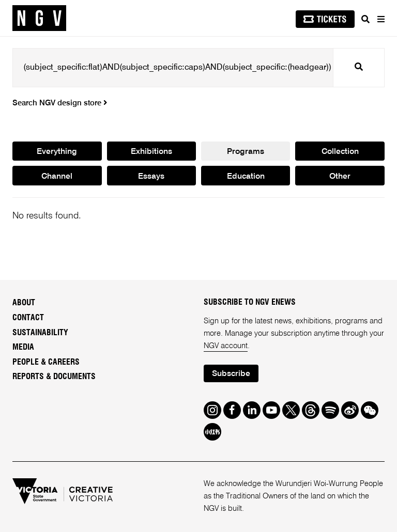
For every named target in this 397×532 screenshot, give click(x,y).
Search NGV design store (60, 103)
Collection (340, 152)
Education (246, 177)
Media (23, 347)
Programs (246, 152)
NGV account (226, 346)
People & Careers (46, 362)
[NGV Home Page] (39, 18)
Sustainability (40, 333)
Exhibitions (151, 152)
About (24, 303)
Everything (57, 152)
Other (340, 177)
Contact (28, 318)
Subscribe (231, 374)
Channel (57, 177)
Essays (151, 177)
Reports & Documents (54, 377)
